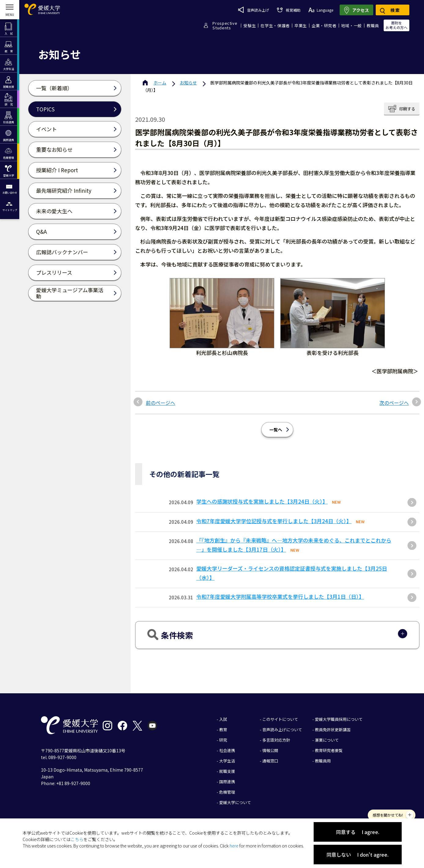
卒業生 (301, 26)
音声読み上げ (254, 10)
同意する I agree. (358, 832)
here (234, 846)
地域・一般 (352, 26)
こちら (77, 839)
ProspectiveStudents (225, 25)
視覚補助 (289, 10)
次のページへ (394, 403)
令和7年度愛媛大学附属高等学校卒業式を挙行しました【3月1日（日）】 (280, 596)
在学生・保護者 (275, 26)
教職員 (373, 26)
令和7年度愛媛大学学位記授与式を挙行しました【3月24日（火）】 (274, 521)
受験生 (250, 26)
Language (321, 10)
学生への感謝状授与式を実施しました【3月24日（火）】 (262, 501)
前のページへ (160, 403)
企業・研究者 (324, 26)
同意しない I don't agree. (358, 855)
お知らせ (188, 83)
